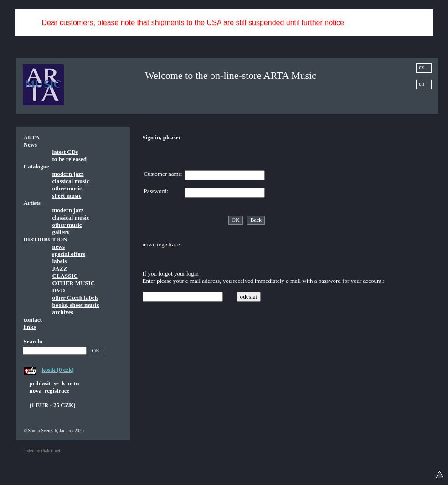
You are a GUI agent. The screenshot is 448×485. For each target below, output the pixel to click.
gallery (61, 232)
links (30, 327)
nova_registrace (50, 391)
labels (60, 261)
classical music (71, 181)
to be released (70, 159)
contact (33, 319)
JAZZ (60, 268)
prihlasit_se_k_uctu (54, 383)
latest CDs (65, 152)
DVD (59, 290)
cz (422, 67)
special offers (69, 254)
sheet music (67, 196)
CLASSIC (65, 276)
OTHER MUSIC (74, 283)
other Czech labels (76, 298)
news (59, 247)
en (422, 84)
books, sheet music (76, 305)
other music (67, 188)
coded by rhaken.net (42, 451)
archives (63, 312)
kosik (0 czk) (58, 370)
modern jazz (68, 174)
